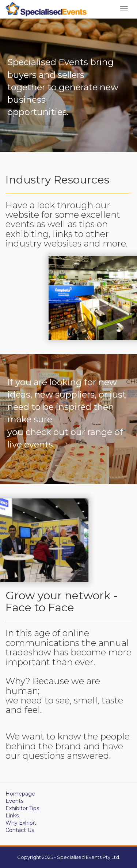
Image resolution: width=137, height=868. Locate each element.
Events (14, 801)
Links (12, 816)
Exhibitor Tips (22, 808)
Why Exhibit (21, 823)
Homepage (20, 794)
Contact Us (20, 830)
